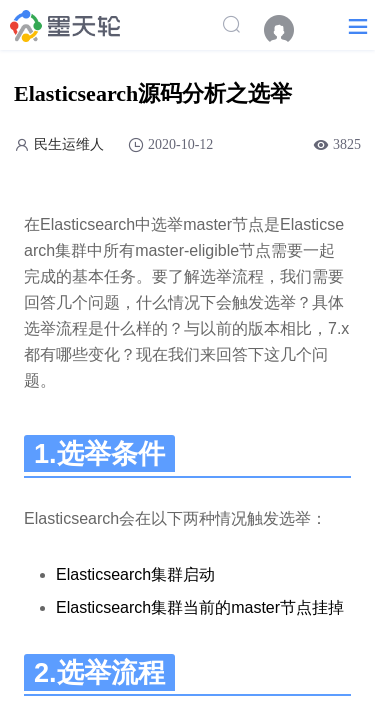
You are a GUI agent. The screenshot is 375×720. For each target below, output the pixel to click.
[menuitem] (289, 30)
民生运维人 (69, 144)
